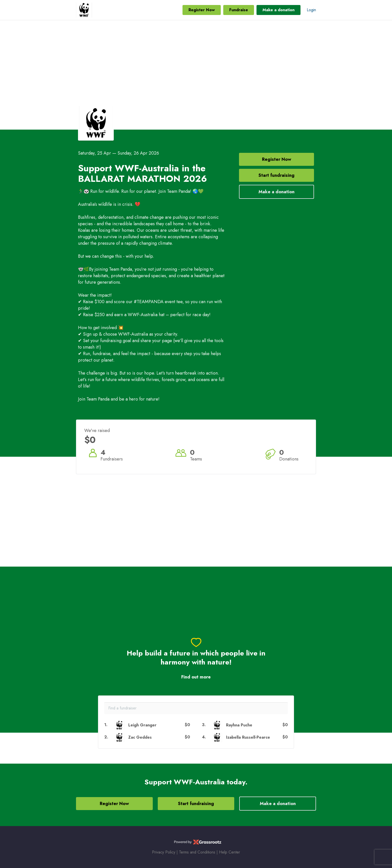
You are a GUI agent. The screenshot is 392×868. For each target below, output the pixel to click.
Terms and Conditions (197, 852)
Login (311, 10)
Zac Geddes (140, 737)
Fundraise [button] (239, 10)
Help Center (229, 852)
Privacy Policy (164, 852)
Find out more (196, 677)
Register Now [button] (202, 10)
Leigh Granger (142, 725)
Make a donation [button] (278, 10)
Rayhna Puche (239, 725)
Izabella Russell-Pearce (248, 737)
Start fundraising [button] (276, 175)
